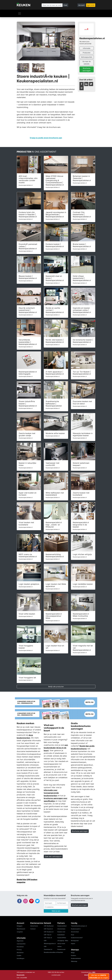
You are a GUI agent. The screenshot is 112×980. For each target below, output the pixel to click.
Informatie (87, 48)
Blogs (73, 953)
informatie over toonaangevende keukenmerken (51, 793)
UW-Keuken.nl (49, 932)
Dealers (74, 955)
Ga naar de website (87, 63)
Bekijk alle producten (56, 687)
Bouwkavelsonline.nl (51, 952)
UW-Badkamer (49, 926)
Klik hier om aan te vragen (99, 976)
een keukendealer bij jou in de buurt (56, 748)
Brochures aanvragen (87, 69)
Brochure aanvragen (79, 905)
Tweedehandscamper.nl (79, 926)
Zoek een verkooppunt (53, 856)
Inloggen (20, 926)
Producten (87, 53)
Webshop (74, 961)
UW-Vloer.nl (48, 938)
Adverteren (34, 926)
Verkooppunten (87, 57)
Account (81, 5)
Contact (33, 929)
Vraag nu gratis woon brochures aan (46, 138)
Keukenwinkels (76, 958)
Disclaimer (20, 947)
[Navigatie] (20, 13)
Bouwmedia (21, 975)
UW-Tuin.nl (48, 935)
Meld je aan (56, 911)
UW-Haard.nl (48, 929)
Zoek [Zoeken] (65, 5)
